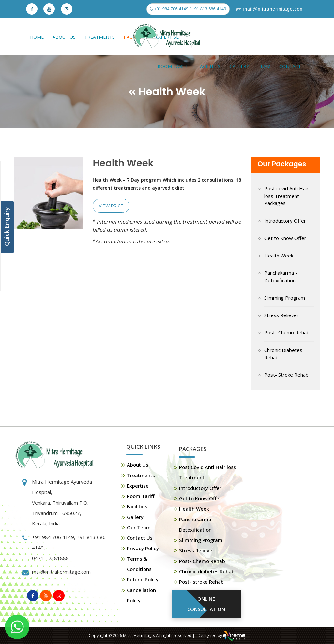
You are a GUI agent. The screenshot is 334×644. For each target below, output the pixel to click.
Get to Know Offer (285, 238)
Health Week (279, 256)
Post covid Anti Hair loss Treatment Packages (286, 196)
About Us (64, 37)
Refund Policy (143, 579)
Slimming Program (285, 298)
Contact (290, 66)
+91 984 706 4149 (171, 9)
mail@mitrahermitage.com (273, 9)
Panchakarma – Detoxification (281, 277)
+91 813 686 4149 (209, 9)
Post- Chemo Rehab (287, 332)
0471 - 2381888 (50, 558)
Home (37, 37)
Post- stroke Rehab (201, 582)
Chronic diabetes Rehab (207, 571)
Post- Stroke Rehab (286, 375)
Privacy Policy (143, 548)
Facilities (209, 66)
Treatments (100, 37)
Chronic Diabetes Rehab (283, 354)
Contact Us (140, 538)
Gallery (239, 66)
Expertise (138, 486)
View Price (111, 206)
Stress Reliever (281, 315)
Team (264, 66)
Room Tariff (173, 66)
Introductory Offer (285, 221)
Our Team (139, 527)
